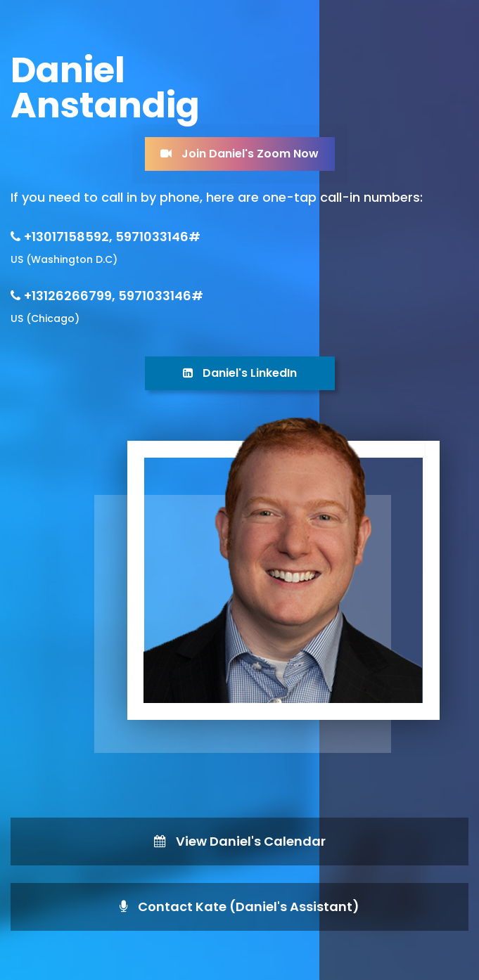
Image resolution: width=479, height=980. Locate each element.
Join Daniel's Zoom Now (239, 154)
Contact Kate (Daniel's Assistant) (239, 907)
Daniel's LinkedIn (240, 373)
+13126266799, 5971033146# (114, 296)
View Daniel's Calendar (240, 841)
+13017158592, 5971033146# (112, 237)
